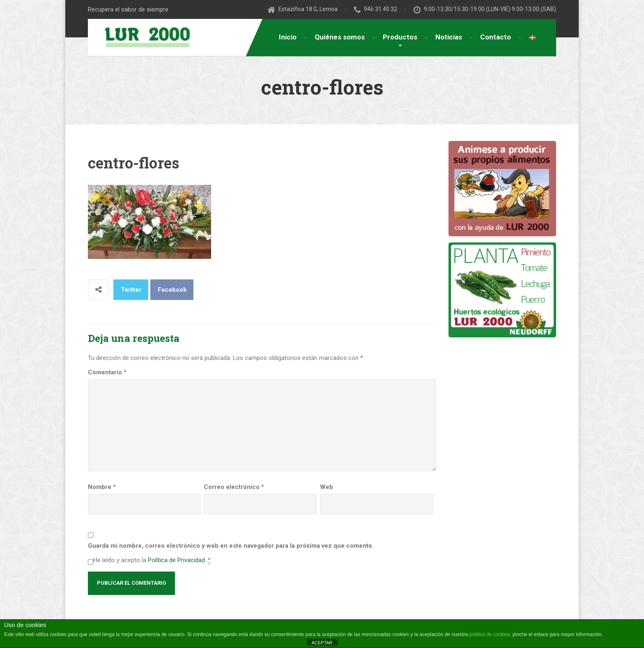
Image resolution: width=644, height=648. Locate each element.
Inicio (288, 37)
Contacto (496, 37)
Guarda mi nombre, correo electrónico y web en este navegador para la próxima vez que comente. (231, 546)
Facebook (172, 290)
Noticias (449, 37)
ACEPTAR (322, 643)
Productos (400, 37)
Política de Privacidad (176, 560)
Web (327, 487)
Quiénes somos (340, 37)
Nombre (102, 487)
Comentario (107, 372)
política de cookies (490, 634)
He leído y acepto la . (152, 560)
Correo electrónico (234, 487)
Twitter (131, 290)
